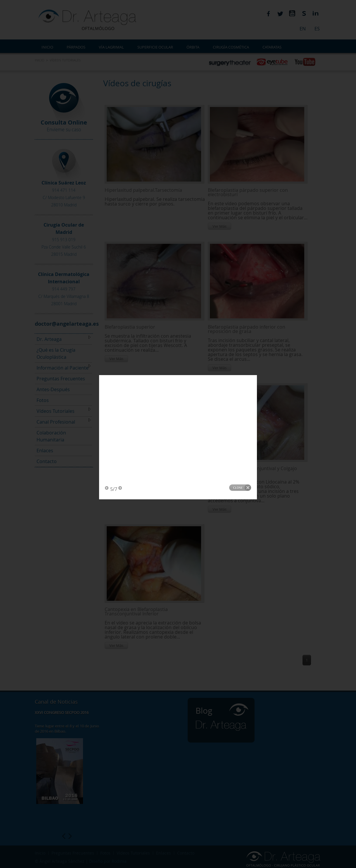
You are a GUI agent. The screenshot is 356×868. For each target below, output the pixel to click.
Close (240, 159)
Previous (107, 160)
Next (120, 160)
